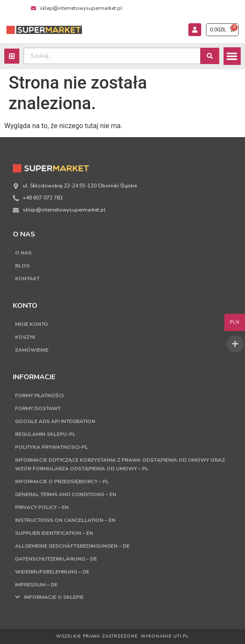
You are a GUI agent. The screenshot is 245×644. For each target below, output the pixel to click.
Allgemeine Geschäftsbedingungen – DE (72, 546)
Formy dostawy (38, 408)
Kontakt (27, 279)
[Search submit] (210, 56)
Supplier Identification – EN (54, 533)
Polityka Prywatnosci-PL (51, 447)
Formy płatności (39, 396)
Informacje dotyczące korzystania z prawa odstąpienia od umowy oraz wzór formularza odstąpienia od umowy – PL (120, 464)
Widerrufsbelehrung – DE (52, 572)
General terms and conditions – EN (66, 494)
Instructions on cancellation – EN (65, 520)
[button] (232, 56)
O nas (23, 253)
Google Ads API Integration (55, 421)
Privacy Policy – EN (42, 507)
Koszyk (25, 337)
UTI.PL (181, 636)
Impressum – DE (36, 585)
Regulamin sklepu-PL (45, 434)
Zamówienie (32, 350)
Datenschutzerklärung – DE (56, 559)
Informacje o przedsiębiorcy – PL (62, 481)
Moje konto (32, 324)
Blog (22, 266)
